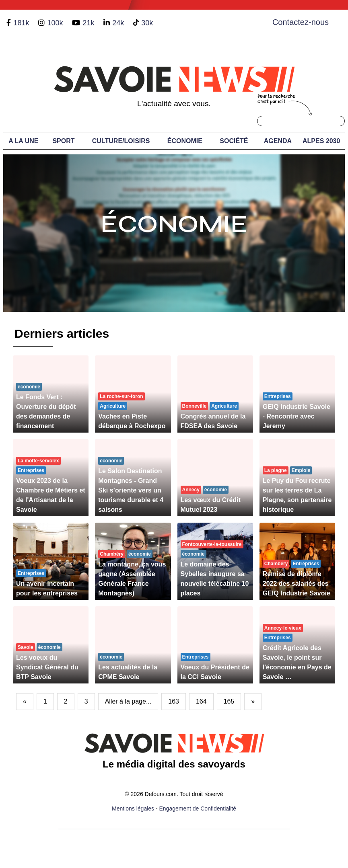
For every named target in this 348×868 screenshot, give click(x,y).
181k (21, 23)
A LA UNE (23, 141)
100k (55, 23)
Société (234, 141)
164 (201, 701)
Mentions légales (133, 808)
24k (118, 23)
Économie (185, 141)
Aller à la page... (128, 701)
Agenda (278, 141)
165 (229, 701)
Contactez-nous (301, 22)
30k (147, 23)
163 (174, 701)
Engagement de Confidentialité (198, 808)
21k (88, 23)
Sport (63, 141)
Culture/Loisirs (121, 141)
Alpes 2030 (321, 141)
